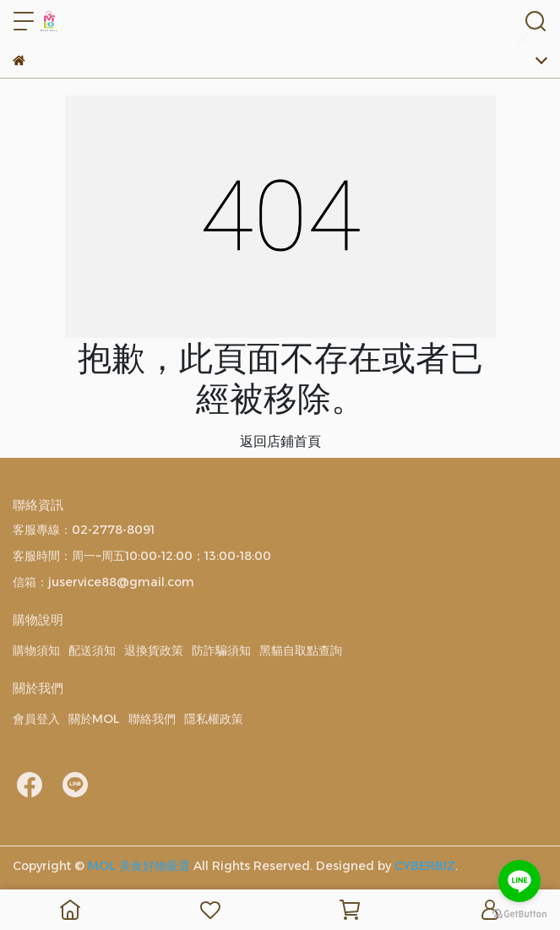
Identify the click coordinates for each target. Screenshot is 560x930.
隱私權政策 (214, 719)
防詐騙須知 (221, 650)
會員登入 (36, 719)
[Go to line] (519, 881)
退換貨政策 (154, 650)
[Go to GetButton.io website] (519, 913)
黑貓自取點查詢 (301, 650)
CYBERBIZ (425, 866)
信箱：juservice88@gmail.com (103, 582)
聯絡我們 (152, 719)
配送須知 (92, 650)
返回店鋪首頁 (280, 441)
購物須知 (36, 650)
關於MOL (94, 719)
